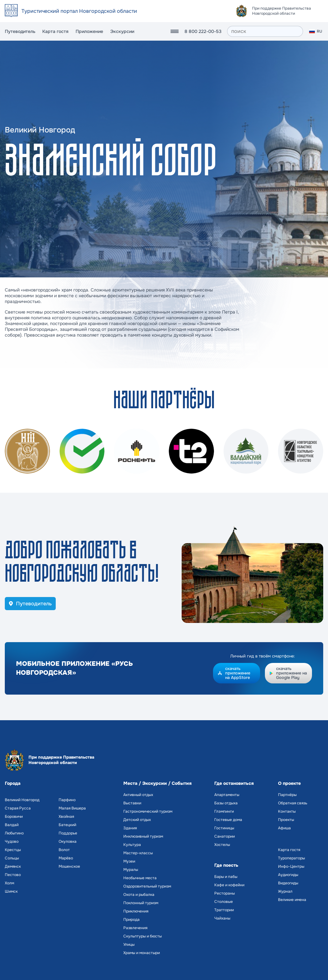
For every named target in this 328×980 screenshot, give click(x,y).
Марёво (66, 858)
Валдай (12, 825)
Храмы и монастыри (142, 953)
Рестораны (225, 893)
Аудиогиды (288, 875)
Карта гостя (55, 31)
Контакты (287, 811)
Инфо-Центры (291, 866)
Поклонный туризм (141, 903)
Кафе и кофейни (229, 885)
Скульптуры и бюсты (143, 936)
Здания (130, 828)
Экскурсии (122, 31)
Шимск (11, 891)
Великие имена (292, 900)
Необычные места (140, 878)
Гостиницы (224, 828)
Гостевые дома (228, 820)
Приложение (89, 31)
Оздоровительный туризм (147, 886)
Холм (9, 883)
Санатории (225, 836)
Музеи (129, 861)
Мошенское (69, 866)
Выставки (132, 803)
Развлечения (135, 928)
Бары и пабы (226, 877)
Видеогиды (288, 883)
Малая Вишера (72, 808)
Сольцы (12, 858)
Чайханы (222, 918)
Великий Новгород (22, 800)
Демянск (13, 866)
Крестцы (13, 850)
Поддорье (68, 833)
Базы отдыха (226, 803)
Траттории (224, 910)
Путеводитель (20, 31)
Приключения (136, 911)
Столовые (224, 902)
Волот (64, 850)
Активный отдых (138, 795)
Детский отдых (137, 820)
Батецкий (67, 825)
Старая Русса (18, 808)
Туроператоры (291, 858)
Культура (132, 845)
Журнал (285, 891)
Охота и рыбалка (139, 895)
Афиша (284, 828)
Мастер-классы (138, 853)
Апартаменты (227, 795)
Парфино (67, 800)
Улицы (129, 944)
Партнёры (287, 795)
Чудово (12, 841)
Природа (131, 920)
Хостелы (222, 845)
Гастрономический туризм (148, 811)
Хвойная (66, 817)
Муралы (131, 870)
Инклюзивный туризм (143, 836)
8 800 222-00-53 (203, 31)
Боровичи (14, 817)
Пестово (13, 875)
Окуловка (68, 841)
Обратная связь (293, 803)
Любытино (14, 833)
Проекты (286, 820)
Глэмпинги (224, 811)
